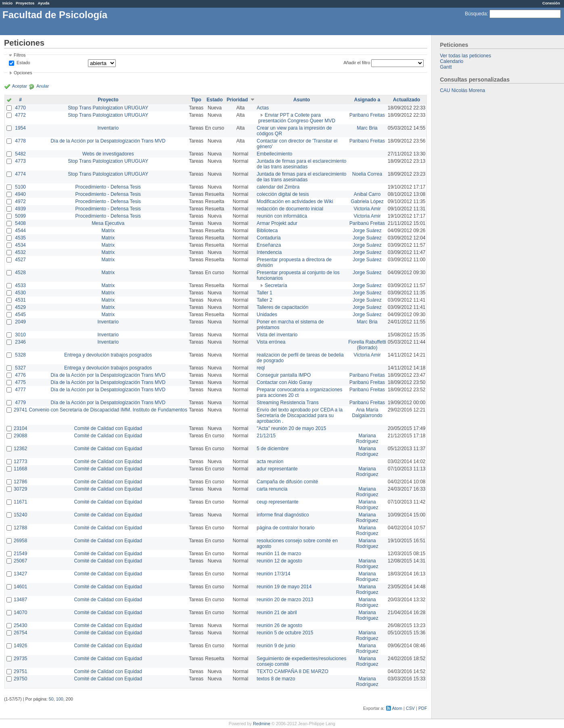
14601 (20, 587)
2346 (20, 342)
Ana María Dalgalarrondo (367, 413)
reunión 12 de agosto (279, 561)
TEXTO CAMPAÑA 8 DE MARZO (292, 671)
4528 (20, 273)
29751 (20, 671)
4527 (20, 260)
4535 (20, 238)
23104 (20, 428)
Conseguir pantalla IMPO (284, 375)
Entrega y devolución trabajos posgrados (108, 355)
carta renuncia (272, 489)
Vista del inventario (277, 335)
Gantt (446, 67)
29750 (20, 679)
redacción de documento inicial (290, 209)
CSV (410, 708)
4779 (20, 403)
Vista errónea (271, 342)
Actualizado (406, 100)
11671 (20, 502)
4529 (20, 307)
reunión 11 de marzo (279, 554)
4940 (20, 194)
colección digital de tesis (283, 194)
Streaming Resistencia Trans (287, 403)
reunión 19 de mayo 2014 (284, 587)
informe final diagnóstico (283, 515)
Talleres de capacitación (282, 307)
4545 (20, 315)
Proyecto (108, 100)
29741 (20, 410)
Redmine (262, 724)
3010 (20, 335)
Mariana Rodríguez (367, 438)
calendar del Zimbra (278, 187)
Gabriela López (367, 201)
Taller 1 (264, 293)
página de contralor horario (285, 528)
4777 (20, 390)
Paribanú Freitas (367, 115)
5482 (20, 154)
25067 (20, 561)
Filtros (20, 55)
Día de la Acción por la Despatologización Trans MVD (108, 141)
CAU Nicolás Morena (462, 90)
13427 (20, 574)
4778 (20, 141)
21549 (20, 554)
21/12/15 (266, 436)
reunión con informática (282, 216)
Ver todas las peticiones (465, 56)
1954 (20, 128)
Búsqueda (476, 14)
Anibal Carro (367, 194)
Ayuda (43, 3)
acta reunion (270, 462)
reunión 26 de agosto (279, 625)
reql (261, 368)
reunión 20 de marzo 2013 (285, 600)
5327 (20, 368)
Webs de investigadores (108, 154)
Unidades (267, 315)
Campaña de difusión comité (287, 482)
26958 (20, 541)
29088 (20, 436)
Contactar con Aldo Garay (284, 382)
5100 (20, 187)
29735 (20, 659)
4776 (20, 375)
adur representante (277, 469)
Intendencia (269, 252)
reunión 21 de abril (277, 613)
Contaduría (268, 238)
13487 (20, 600)
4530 (20, 293)
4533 (20, 285)
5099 (20, 216)
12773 (20, 462)
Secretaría (276, 285)
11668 (20, 469)
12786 (20, 482)
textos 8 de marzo (276, 679)
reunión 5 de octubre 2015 (285, 633)
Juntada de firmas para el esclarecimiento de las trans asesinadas (301, 164)
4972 (20, 201)
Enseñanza (269, 245)
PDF (423, 708)
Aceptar (20, 86)
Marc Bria (367, 128)
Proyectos (25, 3)
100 (60, 699)
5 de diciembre (273, 449)
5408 (20, 223)
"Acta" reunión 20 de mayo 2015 (291, 428)
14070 (20, 613)
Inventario (108, 128)
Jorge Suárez (367, 231)
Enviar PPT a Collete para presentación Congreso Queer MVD (297, 118)
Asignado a (367, 100)
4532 (20, 252)
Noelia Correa (367, 174)
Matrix (108, 231)
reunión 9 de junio (276, 646)
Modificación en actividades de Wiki (295, 201)
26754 (20, 633)
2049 (20, 322)
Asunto (302, 100)
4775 (20, 382)
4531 (20, 300)
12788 (20, 528)
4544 (20, 231)
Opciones (23, 73)
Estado (23, 63)
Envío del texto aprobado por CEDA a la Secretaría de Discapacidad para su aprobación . (300, 415)
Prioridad (237, 100)
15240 (20, 515)
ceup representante (277, 502)
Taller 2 (264, 300)
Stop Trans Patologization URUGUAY (108, 108)
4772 (20, 115)
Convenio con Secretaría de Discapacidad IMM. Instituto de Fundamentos (108, 410)
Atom (397, 708)
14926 (20, 646)
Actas (263, 108)
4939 (20, 209)
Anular (43, 86)
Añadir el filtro (357, 63)
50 (51, 699)
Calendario (451, 61)
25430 (20, 625)
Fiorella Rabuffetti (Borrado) (367, 345)
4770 (20, 108)
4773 (20, 161)
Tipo (196, 100)
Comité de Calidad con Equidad (108, 428)
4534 (20, 245)
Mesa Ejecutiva (108, 223)
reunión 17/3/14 (273, 574)
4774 (20, 174)
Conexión (551, 3)
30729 (20, 489)
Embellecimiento (274, 154)
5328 (20, 355)
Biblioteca (267, 231)
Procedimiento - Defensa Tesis (108, 187)
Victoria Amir (367, 209)
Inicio (7, 3)
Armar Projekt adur (277, 223)
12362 (20, 449)
